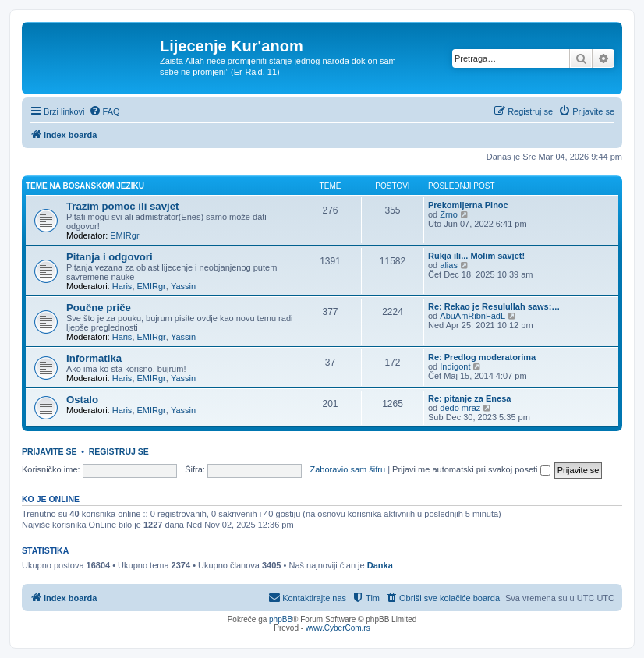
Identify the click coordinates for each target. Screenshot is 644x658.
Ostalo (82, 400)
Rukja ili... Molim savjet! (476, 256)
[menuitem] (104, 111)
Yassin (183, 286)
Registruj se (119, 451)
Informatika (94, 358)
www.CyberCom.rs (338, 628)
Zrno (449, 214)
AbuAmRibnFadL (472, 316)
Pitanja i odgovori (110, 257)
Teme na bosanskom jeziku (85, 186)
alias (449, 265)
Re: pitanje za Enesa (469, 398)
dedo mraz (460, 408)
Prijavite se (49, 451)
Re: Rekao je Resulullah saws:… (494, 306)
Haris (122, 286)
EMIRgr (124, 235)
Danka (380, 565)
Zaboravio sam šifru (348, 469)
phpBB (281, 619)
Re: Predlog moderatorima (482, 357)
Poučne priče (99, 308)
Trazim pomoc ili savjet (122, 206)
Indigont (455, 366)
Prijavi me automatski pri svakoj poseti (471, 469)
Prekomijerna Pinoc (468, 205)
